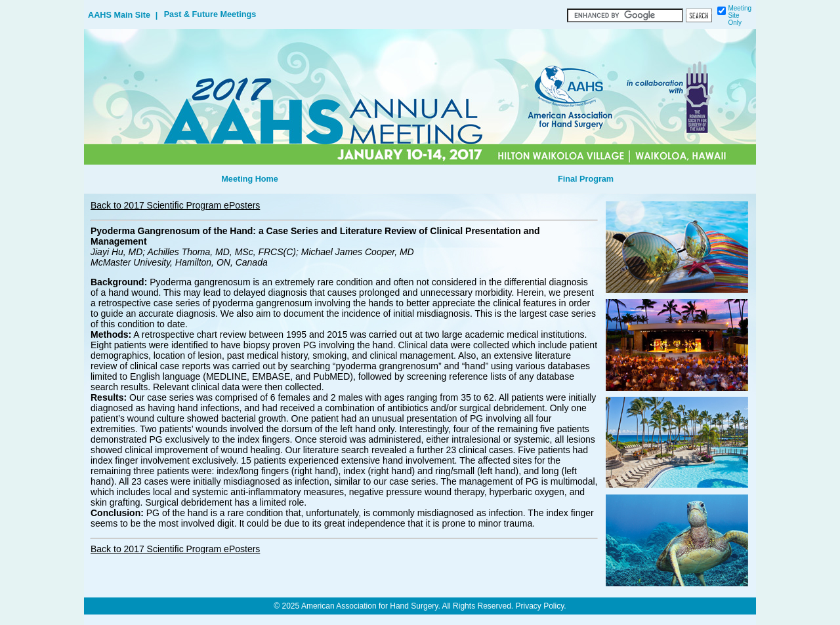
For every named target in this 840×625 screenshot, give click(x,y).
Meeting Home (250, 179)
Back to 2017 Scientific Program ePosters (175, 205)
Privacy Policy (540, 606)
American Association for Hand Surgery (370, 606)
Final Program (586, 179)
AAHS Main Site (119, 15)
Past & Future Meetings (210, 14)
